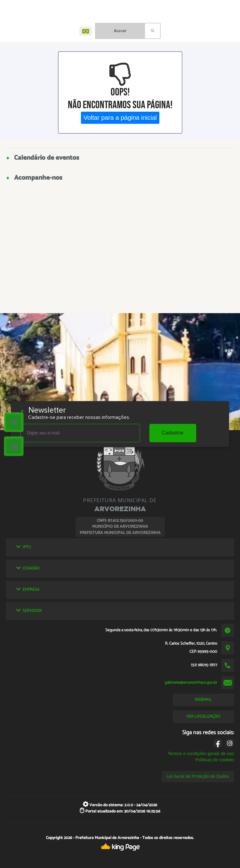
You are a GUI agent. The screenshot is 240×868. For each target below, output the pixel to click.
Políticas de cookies (215, 760)
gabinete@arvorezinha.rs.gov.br (191, 682)
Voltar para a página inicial (120, 118)
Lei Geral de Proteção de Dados (198, 776)
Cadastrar (173, 433)
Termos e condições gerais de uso (201, 754)
